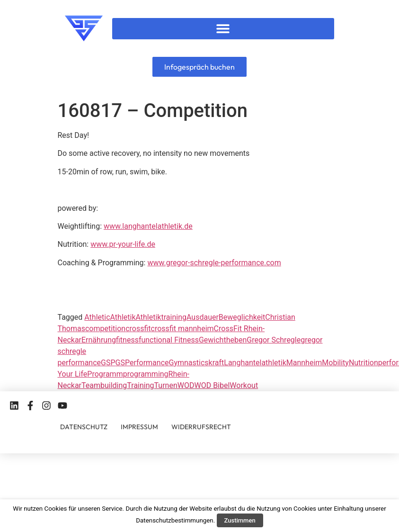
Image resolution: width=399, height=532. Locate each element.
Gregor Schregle (274, 340)
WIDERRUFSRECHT (201, 427)
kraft (217, 363)
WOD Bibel (212, 385)
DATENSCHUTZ (84, 427)
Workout (244, 385)
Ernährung (99, 340)
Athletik (123, 317)
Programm (105, 374)
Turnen (166, 385)
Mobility (335, 363)
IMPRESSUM (139, 427)
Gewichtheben (223, 340)
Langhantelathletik (255, 363)
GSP (108, 363)
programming (146, 374)
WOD (186, 385)
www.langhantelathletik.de (148, 226)
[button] (223, 29)
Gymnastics (189, 363)
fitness (127, 340)
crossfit (138, 329)
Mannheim (304, 363)
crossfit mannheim (182, 329)
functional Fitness (169, 340)
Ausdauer (203, 317)
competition (105, 329)
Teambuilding (104, 385)
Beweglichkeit (242, 317)
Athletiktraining (161, 317)
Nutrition (364, 363)
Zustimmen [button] (240, 520)
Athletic (97, 317)
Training (140, 385)
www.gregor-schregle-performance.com (214, 263)
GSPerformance (142, 363)
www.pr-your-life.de (123, 244)
